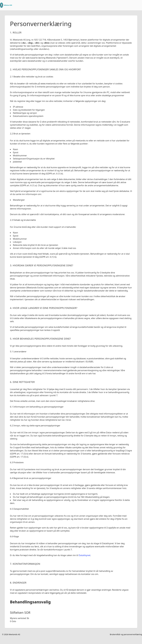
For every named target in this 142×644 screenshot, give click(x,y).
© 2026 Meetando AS (11, 634)
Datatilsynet (85, 555)
